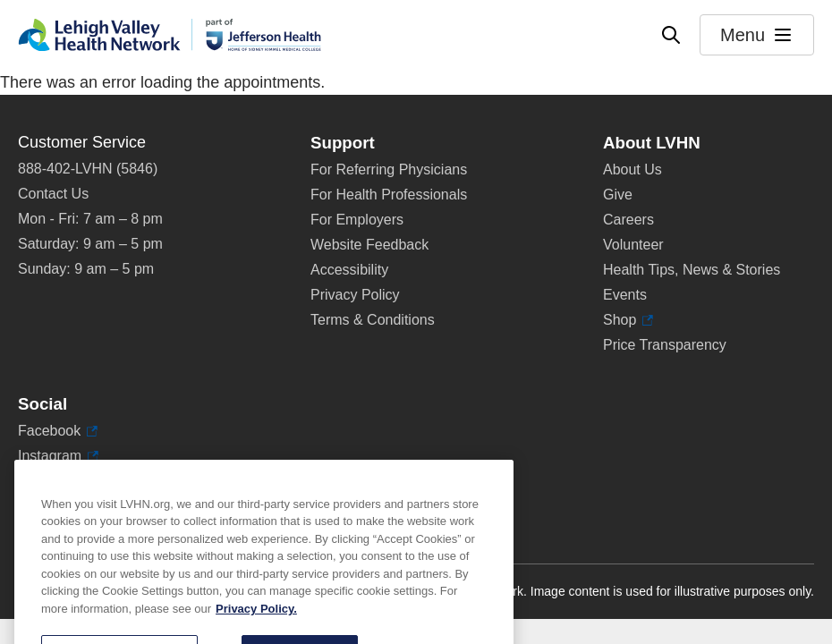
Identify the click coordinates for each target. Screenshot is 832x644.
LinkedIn (53, 481)
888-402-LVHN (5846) (88, 169)
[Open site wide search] (671, 35)
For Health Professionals (389, 195)
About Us (632, 169)
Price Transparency (665, 345)
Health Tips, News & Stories (692, 270)
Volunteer (633, 245)
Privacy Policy (355, 295)
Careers (628, 220)
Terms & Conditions (373, 320)
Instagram (58, 456)
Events (625, 295)
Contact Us (53, 194)
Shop (628, 320)
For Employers (357, 220)
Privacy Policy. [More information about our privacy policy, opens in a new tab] (256, 632)
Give (618, 195)
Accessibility (349, 270)
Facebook (58, 431)
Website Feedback (369, 245)
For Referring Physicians (389, 169)
